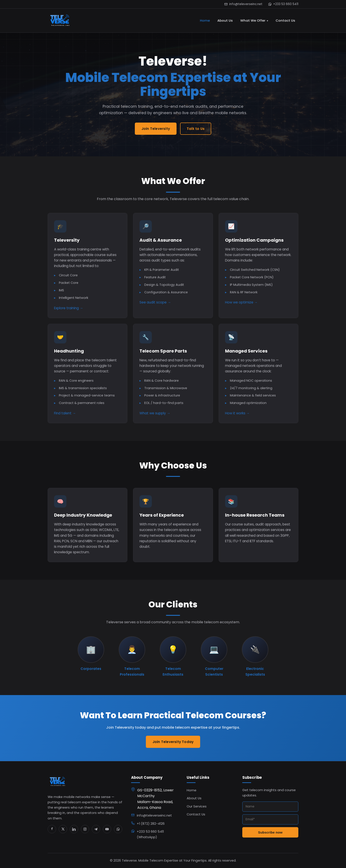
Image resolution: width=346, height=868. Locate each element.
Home (205, 20)
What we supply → (155, 415)
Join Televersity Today (173, 744)
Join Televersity (156, 129)
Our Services (197, 806)
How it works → (237, 415)
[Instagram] (85, 829)
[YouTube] (107, 829)
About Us (225, 20)
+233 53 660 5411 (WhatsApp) (150, 834)
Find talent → (65, 415)
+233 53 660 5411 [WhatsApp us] (283, 4)
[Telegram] (96, 829)
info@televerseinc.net (243, 4)
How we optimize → (241, 304)
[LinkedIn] (74, 829)
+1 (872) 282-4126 (151, 824)
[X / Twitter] (63, 829)
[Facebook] (52, 829)
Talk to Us (196, 129)
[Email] (270, 819)
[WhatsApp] (118, 829)
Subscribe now (270, 832)
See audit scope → (155, 304)
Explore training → (69, 310)
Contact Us (285, 20)
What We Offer (253, 20)
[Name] (270, 807)
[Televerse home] (60, 21)
